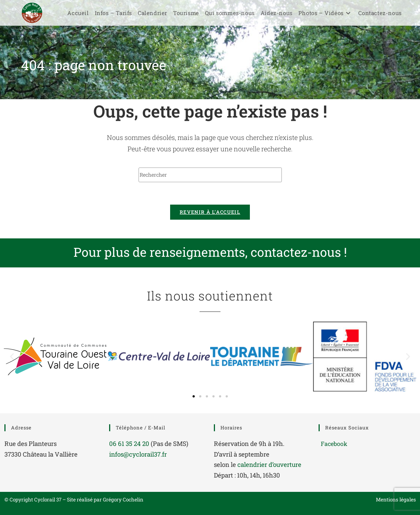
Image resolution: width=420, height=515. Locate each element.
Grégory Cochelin (123, 500)
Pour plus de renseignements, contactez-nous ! (210, 252)
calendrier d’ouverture (269, 464)
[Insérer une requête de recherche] (210, 175)
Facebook (334, 444)
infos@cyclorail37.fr (138, 454)
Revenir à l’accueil (210, 212)
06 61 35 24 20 (129, 444)
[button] (12, 356)
